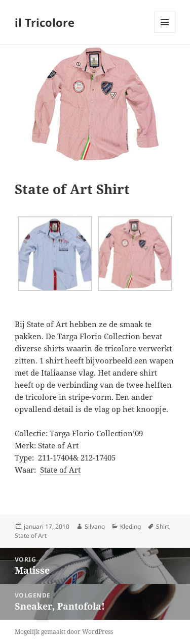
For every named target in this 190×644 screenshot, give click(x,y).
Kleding (130, 526)
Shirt (163, 526)
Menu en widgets (165, 33)
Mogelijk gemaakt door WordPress (64, 632)
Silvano (95, 526)
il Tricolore (45, 22)
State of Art (60, 470)
